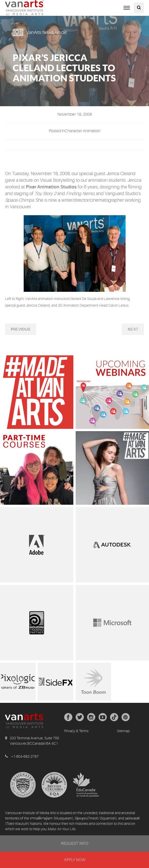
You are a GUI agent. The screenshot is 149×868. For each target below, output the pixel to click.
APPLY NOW (75, 860)
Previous (21, 329)
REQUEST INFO (75, 843)
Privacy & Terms (76, 731)
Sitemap (123, 731)
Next (133, 329)
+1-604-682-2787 (25, 756)
